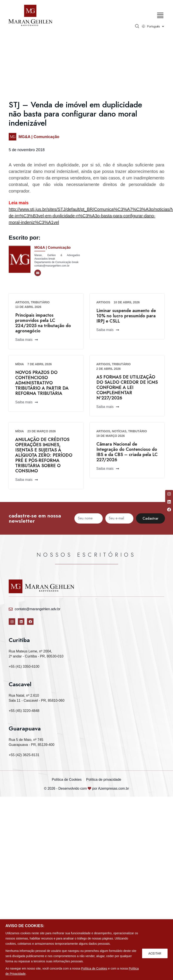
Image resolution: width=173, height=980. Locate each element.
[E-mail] (38, 273)
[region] (86, 950)
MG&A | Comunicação (39, 137)
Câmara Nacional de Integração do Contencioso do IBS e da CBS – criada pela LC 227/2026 (127, 452)
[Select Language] (155, 26)
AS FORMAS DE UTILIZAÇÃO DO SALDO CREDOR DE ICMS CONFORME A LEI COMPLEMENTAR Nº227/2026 (127, 388)
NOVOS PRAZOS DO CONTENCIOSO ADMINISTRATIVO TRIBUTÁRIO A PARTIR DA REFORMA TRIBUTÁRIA (42, 383)
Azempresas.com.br (114, 788)
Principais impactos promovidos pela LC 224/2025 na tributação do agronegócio (43, 323)
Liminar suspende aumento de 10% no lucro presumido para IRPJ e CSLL (126, 316)
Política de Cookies (94, 968)
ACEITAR (155, 953)
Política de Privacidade (30, 974)
